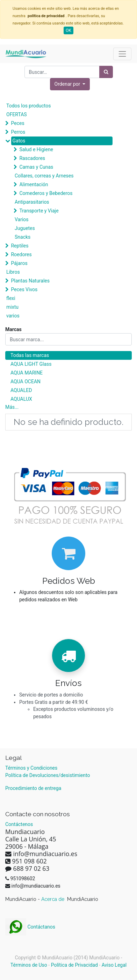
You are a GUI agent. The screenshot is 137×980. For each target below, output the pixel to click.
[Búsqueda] (106, 72)
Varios (22, 219)
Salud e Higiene (36, 149)
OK (68, 30)
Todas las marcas (30, 355)
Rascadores (32, 158)
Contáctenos (19, 824)
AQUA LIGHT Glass (31, 364)
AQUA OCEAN (26, 381)
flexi (11, 298)
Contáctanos (30, 927)
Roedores (21, 254)
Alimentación (34, 184)
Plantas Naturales (30, 281)
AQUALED (21, 390)
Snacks (23, 237)
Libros (13, 272)
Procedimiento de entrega (33, 788)
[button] (70, 84)
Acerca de (53, 899)
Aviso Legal (114, 965)
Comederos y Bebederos (46, 193)
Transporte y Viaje (39, 211)
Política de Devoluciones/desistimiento (48, 775)
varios (13, 316)
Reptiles (20, 246)
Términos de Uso (29, 965)
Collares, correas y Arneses (44, 176)
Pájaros (19, 263)
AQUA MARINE (27, 373)
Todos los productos (28, 106)
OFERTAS (17, 114)
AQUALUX (21, 399)
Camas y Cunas (36, 167)
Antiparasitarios (32, 202)
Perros (18, 132)
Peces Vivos (24, 289)
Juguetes (25, 228)
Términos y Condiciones (31, 768)
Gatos (19, 141)
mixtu (12, 307)
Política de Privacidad (74, 965)
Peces (17, 123)
